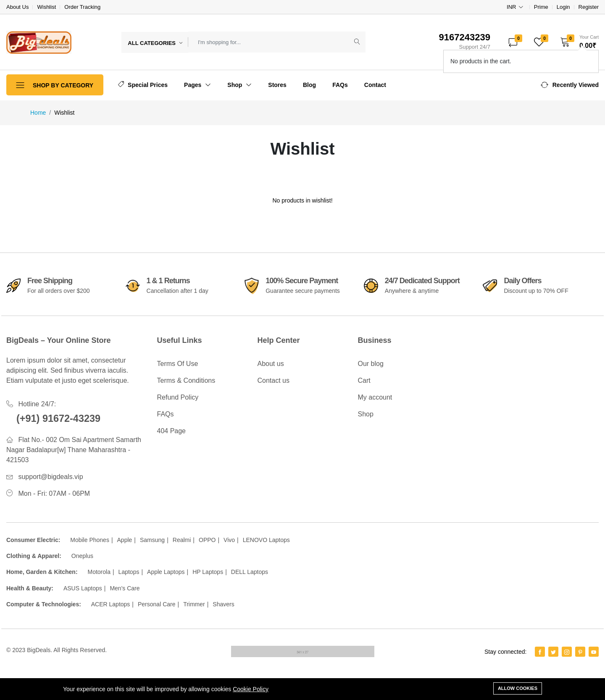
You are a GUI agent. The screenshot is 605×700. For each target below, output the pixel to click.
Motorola (99, 572)
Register (589, 7)
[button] (577, 42)
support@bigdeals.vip (50, 477)
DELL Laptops (250, 572)
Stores (277, 85)
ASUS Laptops (83, 588)
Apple (125, 540)
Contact (375, 85)
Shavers (223, 604)
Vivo (229, 540)
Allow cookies (518, 688)
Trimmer (194, 604)
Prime (541, 7)
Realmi (182, 540)
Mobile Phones (90, 540)
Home (38, 113)
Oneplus (82, 556)
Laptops (129, 572)
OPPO (207, 540)
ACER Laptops (111, 604)
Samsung (152, 540)
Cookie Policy (251, 689)
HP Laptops (208, 572)
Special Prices (143, 84)
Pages (197, 85)
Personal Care (157, 604)
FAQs (340, 85)
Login (563, 7)
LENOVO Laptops (266, 540)
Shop (239, 85)
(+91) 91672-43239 (59, 418)
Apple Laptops (166, 572)
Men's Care (125, 588)
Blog (309, 85)
